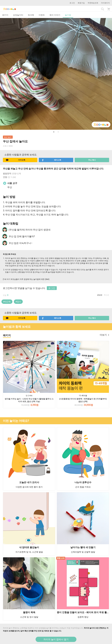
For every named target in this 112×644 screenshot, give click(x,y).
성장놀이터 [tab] (18, 15)
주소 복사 (92, 160)
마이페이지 (105, 3)
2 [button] (58, 132)
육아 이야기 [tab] (55, 15)
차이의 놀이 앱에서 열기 (56, 639)
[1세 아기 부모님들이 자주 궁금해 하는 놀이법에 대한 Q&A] (26, 279)
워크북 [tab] (31, 15)
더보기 (104, 335)
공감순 (100, 295)
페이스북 (51, 160)
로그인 (72, 3)
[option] (56, 74)
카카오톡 (16, 160)
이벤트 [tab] (42, 15)
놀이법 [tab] (68, 15)
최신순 (106, 295)
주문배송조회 (93, 3)
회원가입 (81, 3)
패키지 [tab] (5, 15)
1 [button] (54, 132)
